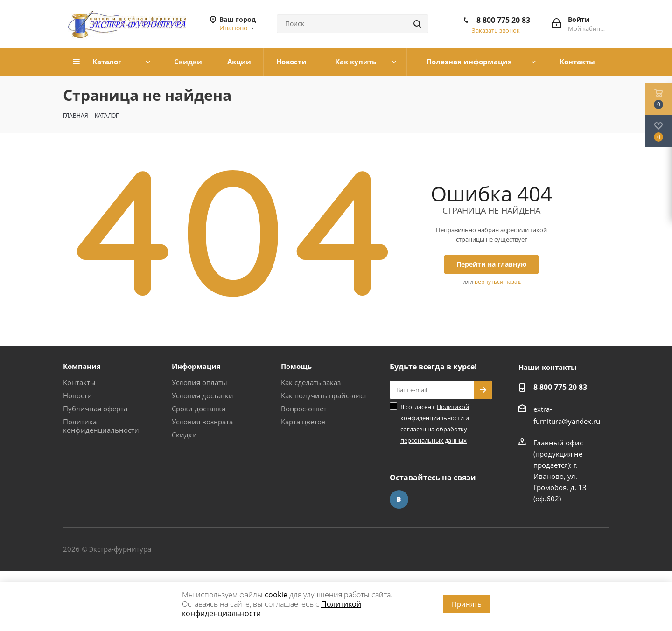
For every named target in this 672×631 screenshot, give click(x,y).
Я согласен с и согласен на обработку (435, 423)
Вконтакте (399, 499)
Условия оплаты (199, 382)
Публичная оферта (95, 409)
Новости (77, 395)
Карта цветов (303, 422)
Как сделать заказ (311, 382)
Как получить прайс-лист (324, 395)
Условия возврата (202, 422)
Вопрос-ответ (304, 409)
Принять (467, 604)
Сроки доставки (199, 409)
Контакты (79, 382)
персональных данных (434, 440)
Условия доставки (203, 395)
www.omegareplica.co (35, 577)
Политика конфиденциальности (101, 426)
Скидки (184, 435)
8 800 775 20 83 (503, 20)
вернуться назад (498, 281)
